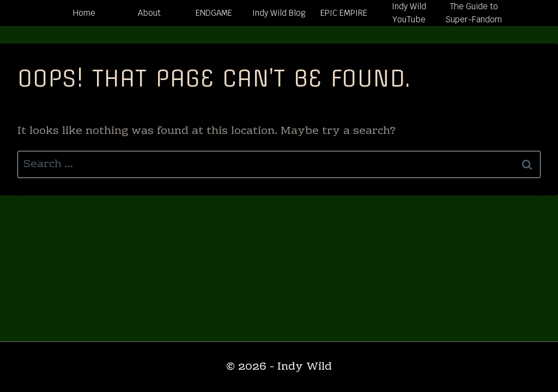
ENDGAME (214, 13)
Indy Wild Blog (279, 13)
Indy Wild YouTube (409, 13)
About (149, 13)
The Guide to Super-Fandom (474, 13)
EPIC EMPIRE (344, 13)
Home (84, 13)
